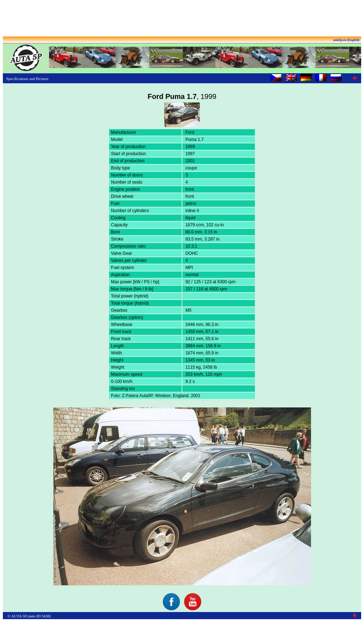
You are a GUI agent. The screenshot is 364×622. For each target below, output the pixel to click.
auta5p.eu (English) (346, 40)
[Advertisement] (182, 19)
